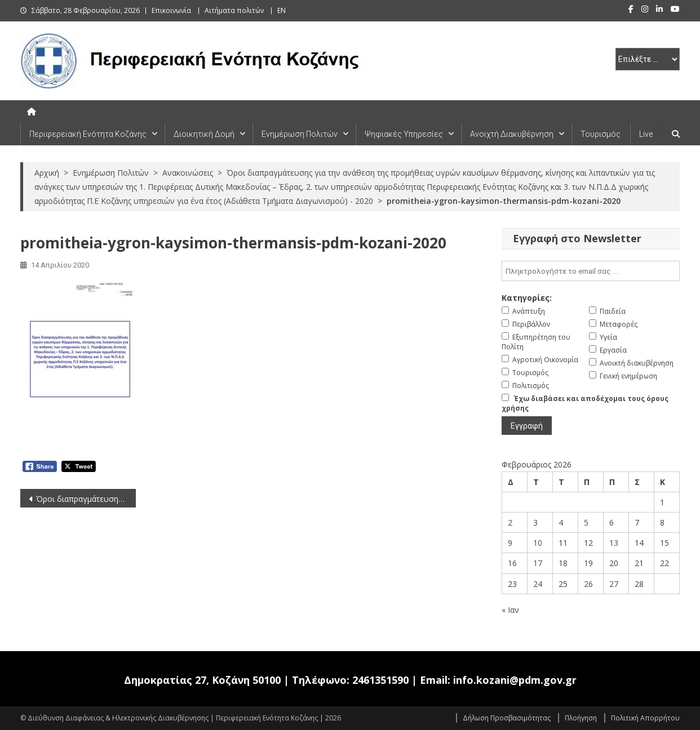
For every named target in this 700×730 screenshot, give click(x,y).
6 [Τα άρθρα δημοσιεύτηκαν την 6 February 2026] (612, 522)
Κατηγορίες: (527, 298)
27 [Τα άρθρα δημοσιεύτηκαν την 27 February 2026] (614, 584)
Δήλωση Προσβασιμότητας (507, 718)
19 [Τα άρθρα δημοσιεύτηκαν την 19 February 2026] (588, 563)
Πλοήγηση (581, 718)
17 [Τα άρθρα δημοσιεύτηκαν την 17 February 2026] (538, 563)
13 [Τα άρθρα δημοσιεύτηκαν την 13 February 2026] (614, 543)
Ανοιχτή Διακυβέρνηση (512, 134)
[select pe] (648, 59)
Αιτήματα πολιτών (234, 10)
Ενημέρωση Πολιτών (300, 134)
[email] (591, 271)
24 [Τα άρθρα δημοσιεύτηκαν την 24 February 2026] (538, 584)
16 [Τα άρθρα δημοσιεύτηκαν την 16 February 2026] (512, 563)
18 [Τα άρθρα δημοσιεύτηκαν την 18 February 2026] (563, 563)
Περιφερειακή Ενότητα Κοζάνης (88, 134)
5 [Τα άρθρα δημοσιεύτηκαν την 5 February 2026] (586, 522)
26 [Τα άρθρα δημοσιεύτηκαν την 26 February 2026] (588, 584)
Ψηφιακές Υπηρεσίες (404, 134)
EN (282, 10)
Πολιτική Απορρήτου (645, 718)
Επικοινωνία (171, 10)
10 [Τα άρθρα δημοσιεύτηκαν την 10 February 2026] (538, 543)
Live (646, 134)
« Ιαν (510, 610)
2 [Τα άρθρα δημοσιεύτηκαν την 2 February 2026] (510, 522)
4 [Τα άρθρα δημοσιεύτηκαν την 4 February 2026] (561, 522)
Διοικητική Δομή (204, 134)
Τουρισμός (601, 134)
